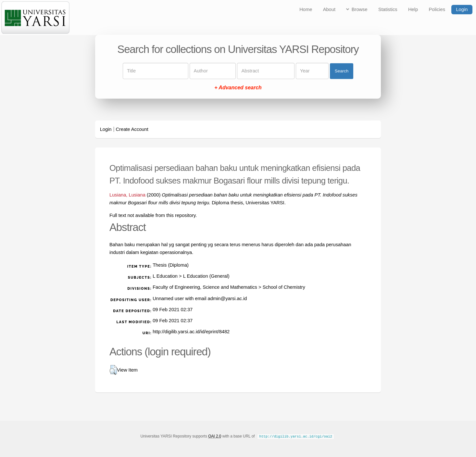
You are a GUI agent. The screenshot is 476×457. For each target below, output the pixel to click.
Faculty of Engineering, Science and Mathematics (205, 287)
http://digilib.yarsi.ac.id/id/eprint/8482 (191, 332)
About (329, 9)
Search (342, 71)
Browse (360, 9)
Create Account (132, 129)
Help (413, 9)
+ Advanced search (238, 88)
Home (306, 9)
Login (462, 9)
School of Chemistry (284, 287)
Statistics (388, 9)
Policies (437, 9)
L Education (165, 276)
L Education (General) (206, 276)
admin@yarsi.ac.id (227, 298)
